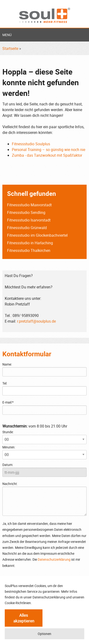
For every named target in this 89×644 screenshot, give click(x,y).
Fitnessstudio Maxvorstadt (29, 205)
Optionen (44, 634)
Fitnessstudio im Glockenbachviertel (37, 235)
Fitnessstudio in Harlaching (30, 243)
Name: (7, 364)
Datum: (8, 465)
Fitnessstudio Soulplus (31, 144)
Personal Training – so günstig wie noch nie (49, 150)
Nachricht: (44, 499)
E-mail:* (8, 402)
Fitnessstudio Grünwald (27, 228)
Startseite (10, 48)
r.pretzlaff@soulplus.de (36, 321)
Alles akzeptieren (24, 618)
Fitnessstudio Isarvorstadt (29, 220)
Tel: (5, 383)
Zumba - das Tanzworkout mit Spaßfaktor (47, 155)
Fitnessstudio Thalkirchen (29, 250)
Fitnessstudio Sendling (26, 212)
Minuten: (9, 447)
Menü (7, 35)
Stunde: (8, 432)
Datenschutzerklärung (54, 559)
